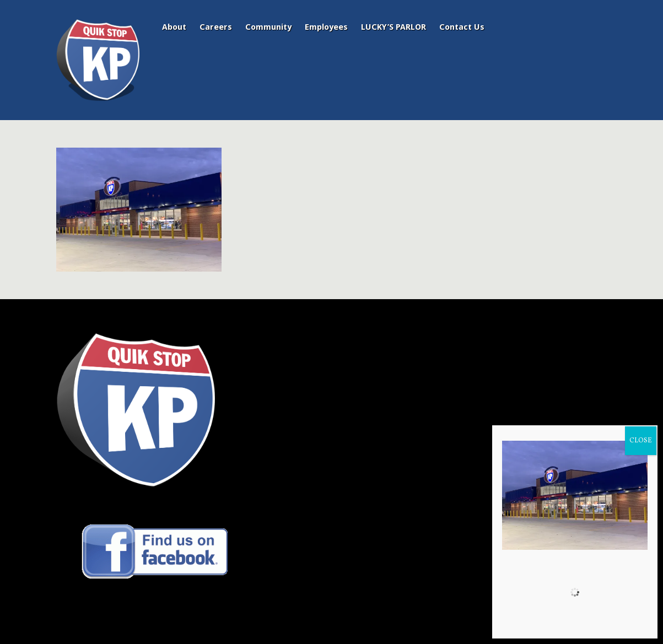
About (174, 27)
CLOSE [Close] (641, 441)
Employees (326, 27)
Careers (216, 27)
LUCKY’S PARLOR (394, 27)
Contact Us (462, 27)
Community (268, 27)
